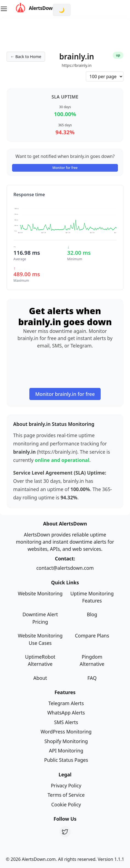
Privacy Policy (66, 785)
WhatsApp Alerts (66, 713)
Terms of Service (66, 795)
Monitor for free (65, 168)
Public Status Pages (66, 760)
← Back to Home (26, 57)
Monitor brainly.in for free (65, 394)
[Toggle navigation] (4, 9)
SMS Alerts (66, 722)
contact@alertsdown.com (65, 568)
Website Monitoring (40, 593)
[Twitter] (65, 832)
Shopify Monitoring (66, 741)
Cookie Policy (66, 804)
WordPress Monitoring (66, 732)
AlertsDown (29, 8)
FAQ (92, 678)
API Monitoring (66, 751)
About (40, 678)
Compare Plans (92, 636)
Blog (92, 614)
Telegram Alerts (66, 703)
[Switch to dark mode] (62, 10)
